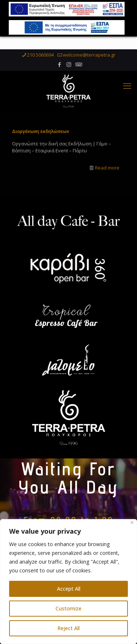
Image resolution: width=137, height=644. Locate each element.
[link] (68, 225)
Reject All (68, 628)
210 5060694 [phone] (40, 57)
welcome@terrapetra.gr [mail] (89, 57)
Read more (107, 170)
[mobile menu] (127, 88)
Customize (68, 608)
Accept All (69, 589)
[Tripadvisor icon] (78, 66)
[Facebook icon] (60, 66)
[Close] (132, 523)
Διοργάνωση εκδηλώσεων (41, 134)
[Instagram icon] (69, 66)
